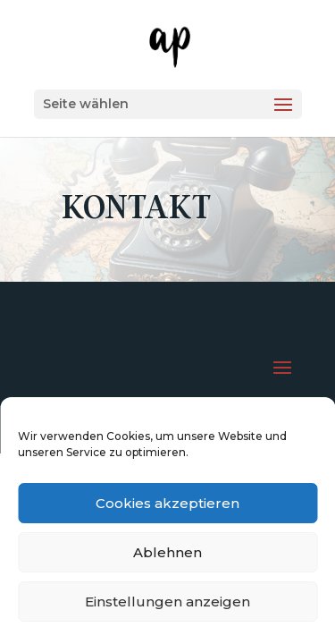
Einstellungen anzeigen (167, 602)
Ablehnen (167, 552)
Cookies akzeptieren (167, 503)
